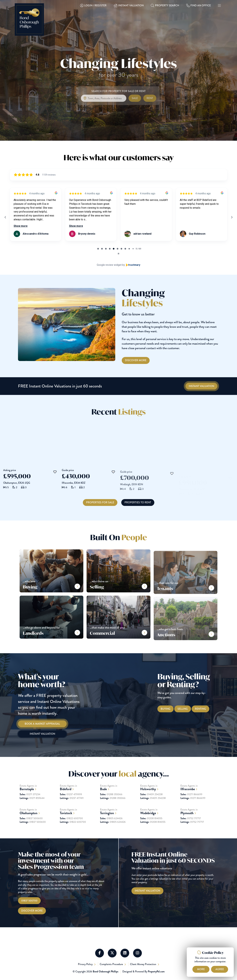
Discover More (32, 911)
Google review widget (109, 265)
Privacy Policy (86, 964)
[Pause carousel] (118, 254)
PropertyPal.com (156, 971)
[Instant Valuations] (201, 386)
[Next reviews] (232, 217)
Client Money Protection (143, 964)
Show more (21, 226)
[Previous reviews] (5, 217)
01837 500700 (29, 901)
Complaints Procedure (112, 964)
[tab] (98, 249)
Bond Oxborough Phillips (106, 971)
